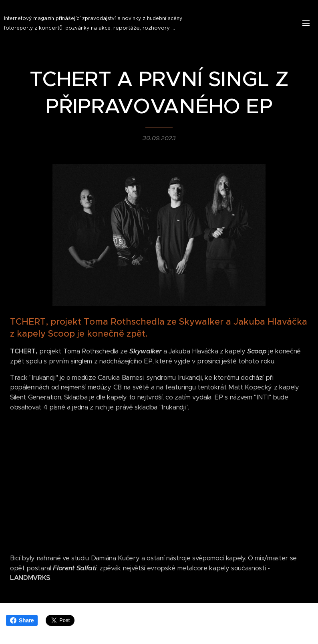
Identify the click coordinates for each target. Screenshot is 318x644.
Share (22, 620)
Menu (306, 23)
